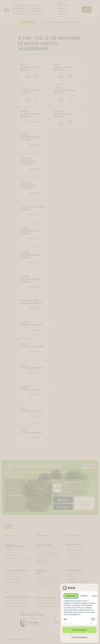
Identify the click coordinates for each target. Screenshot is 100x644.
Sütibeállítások (71, 596)
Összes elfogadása (79, 630)
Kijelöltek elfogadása (79, 637)
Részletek (84, 596)
